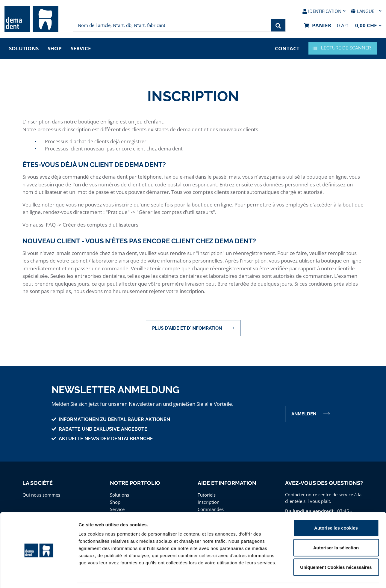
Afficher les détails (330, 576)
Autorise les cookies (336, 509)
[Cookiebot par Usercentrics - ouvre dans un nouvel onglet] (39, 576)
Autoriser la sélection (336, 529)
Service (81, 48)
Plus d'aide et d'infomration (193, 328)
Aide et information (227, 483)
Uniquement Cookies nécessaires (336, 549)
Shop (55, 48)
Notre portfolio (135, 483)
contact (287, 48)
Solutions (24, 48)
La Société (38, 483)
